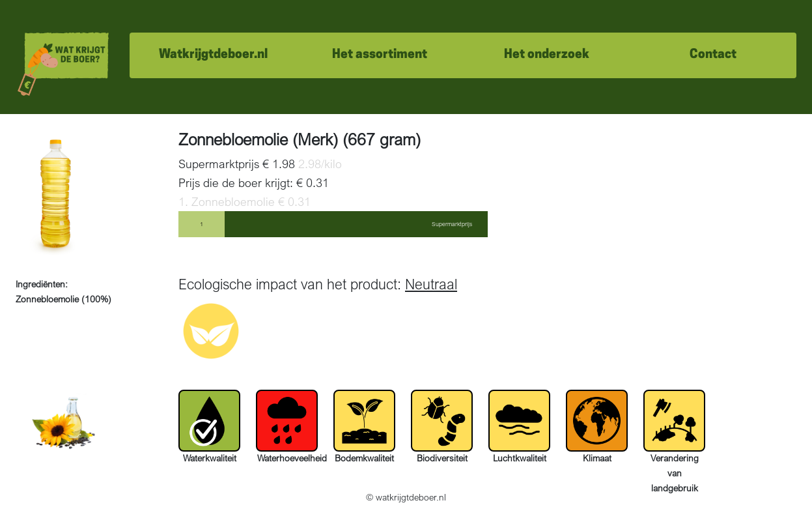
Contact (713, 55)
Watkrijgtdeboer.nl (213, 55)
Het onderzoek (547, 55)
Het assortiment (380, 55)
